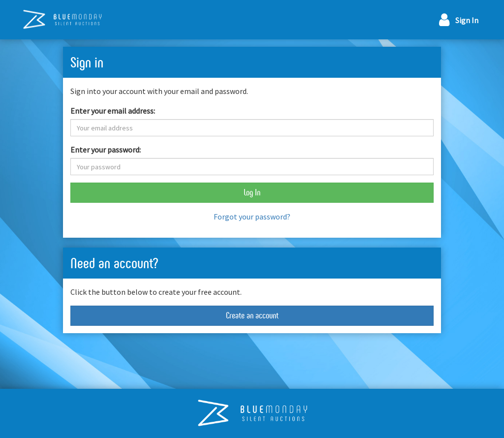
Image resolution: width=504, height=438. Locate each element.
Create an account (252, 315)
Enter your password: (106, 150)
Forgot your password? (252, 217)
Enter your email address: (113, 111)
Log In (252, 192)
